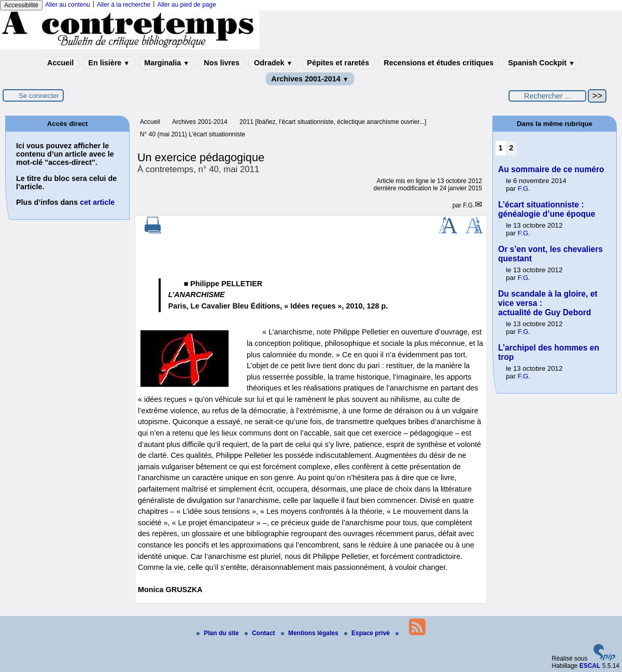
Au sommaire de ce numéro (551, 169)
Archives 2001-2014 (310, 79)
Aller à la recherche (124, 5)
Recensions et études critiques (439, 63)
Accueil (60, 63)
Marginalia (167, 63)
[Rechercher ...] (547, 96)
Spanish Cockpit (541, 63)
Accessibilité (21, 5)
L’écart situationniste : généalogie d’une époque (547, 209)
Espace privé (368, 633)
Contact (261, 633)
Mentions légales (310, 633)
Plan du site (218, 633)
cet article (97, 202)
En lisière (109, 63)
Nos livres (222, 63)
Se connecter (39, 96)
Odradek (273, 63)
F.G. (469, 205)
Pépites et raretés (338, 63)
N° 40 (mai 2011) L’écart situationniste (193, 134)
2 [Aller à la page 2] (511, 148)
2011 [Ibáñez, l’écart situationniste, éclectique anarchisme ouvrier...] (333, 122)
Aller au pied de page (186, 5)
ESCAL (590, 666)
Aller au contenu (68, 5)
